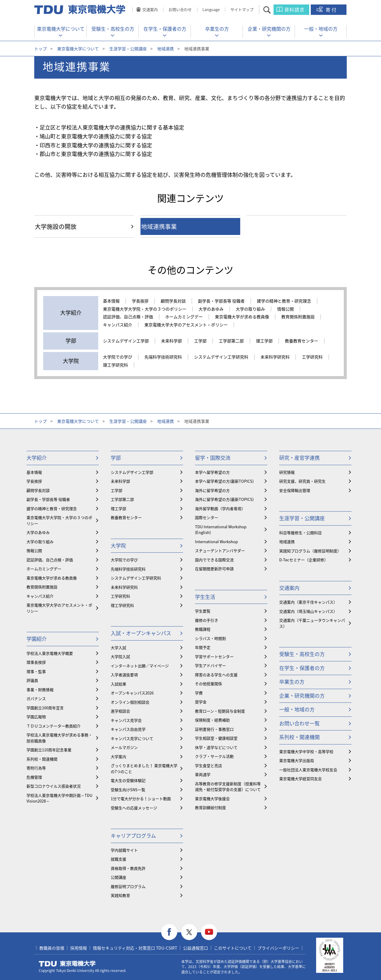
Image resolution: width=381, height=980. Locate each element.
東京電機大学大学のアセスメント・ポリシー (186, 325)
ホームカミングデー (184, 317)
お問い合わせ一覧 (299, 723)
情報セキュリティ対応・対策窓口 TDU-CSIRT (135, 948)
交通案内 (150, 9)
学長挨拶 (140, 301)
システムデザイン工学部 (126, 341)
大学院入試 (120, 656)
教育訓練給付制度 (210, 807)
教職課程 (203, 629)
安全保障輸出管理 (295, 490)
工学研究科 (312, 357)
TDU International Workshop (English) (221, 530)
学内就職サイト (124, 850)
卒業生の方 (217, 29)
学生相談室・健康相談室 (216, 738)
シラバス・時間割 (210, 638)
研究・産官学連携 (299, 458)
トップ (40, 49)
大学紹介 (37, 458)
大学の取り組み (250, 309)
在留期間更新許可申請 (214, 569)
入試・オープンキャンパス (141, 633)
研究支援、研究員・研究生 (302, 481)
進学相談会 (120, 711)
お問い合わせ (180, 9)
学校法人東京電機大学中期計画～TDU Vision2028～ (59, 798)
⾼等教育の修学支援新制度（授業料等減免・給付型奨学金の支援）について (228, 787)
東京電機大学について (61, 29)
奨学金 (201, 702)
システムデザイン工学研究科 (221, 357)
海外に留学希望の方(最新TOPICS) (224, 499)
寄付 (332, 10)
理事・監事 (36, 671)
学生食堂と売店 (209, 765)
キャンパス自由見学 (128, 729)
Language (211, 9)
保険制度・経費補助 (212, 720)
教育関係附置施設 (298, 317)
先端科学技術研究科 (163, 357)
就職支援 (118, 859)
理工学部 (264, 341)
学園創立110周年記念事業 (49, 750)
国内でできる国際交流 (214, 560)
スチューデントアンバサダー (220, 550)
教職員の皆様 (52, 948)
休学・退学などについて (216, 747)
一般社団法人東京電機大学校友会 (308, 770)
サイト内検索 (272, 10)
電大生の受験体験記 (128, 780)
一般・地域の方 (321, 29)
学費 (199, 693)
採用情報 (79, 948)
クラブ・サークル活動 (214, 756)
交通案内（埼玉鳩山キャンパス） (308, 611)
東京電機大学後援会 (212, 799)
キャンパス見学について (132, 738)
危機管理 (34, 777)
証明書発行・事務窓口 (214, 729)
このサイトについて (233, 948)
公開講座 (118, 877)
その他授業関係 (209, 684)
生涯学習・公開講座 (128, 49)
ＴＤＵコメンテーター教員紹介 (54, 726)
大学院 (118, 545)
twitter (189, 932)
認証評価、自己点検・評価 (128, 317)
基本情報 (111, 301)
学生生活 (205, 597)
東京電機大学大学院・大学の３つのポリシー (145, 309)
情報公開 (285, 309)
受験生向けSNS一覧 (128, 790)
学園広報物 (36, 717)
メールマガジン (124, 747)
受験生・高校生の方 (113, 29)
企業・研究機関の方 (269, 29)
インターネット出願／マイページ (140, 666)
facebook (169, 932)
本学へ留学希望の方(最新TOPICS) (224, 481)
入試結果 (118, 684)
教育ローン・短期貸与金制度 (220, 711)
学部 (116, 458)
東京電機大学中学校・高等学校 (306, 751)
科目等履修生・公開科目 (300, 533)
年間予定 (203, 647)
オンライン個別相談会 (130, 702)
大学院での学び (118, 357)
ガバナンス (36, 698)
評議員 (32, 680)
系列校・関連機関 (42, 759)
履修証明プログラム (128, 886)
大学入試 (118, 648)
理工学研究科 (115, 365)
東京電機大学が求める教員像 (242, 317)
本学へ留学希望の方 (212, 472)
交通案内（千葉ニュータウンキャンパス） (312, 623)
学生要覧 (203, 611)
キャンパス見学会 (126, 720)
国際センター (207, 517)
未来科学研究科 (275, 357)
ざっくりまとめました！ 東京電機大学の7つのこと (144, 768)
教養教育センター (302, 341)
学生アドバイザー (210, 665)
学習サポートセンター (214, 656)
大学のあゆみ (211, 309)
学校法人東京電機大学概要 (50, 653)
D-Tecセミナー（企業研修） (304, 560)
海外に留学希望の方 (212, 490)
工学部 (200, 341)
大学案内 (118, 757)
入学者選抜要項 (124, 675)
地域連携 (165, 49)
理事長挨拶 (36, 662)
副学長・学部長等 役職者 (221, 301)
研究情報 (287, 472)
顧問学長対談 (173, 301)
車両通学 (203, 774)
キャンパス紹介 (118, 325)
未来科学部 (171, 341)
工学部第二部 (231, 341)
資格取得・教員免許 (128, 868)
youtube (209, 932)
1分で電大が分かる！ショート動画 (141, 799)
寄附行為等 (36, 768)
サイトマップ (242, 9)
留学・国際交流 (213, 458)
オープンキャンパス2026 (132, 693)
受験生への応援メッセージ (134, 808)
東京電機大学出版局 (297, 760)
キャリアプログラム (133, 835)
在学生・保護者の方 (165, 29)
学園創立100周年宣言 (45, 708)
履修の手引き (207, 620)
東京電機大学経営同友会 (300, 779)
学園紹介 (37, 639)
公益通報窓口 (196, 948)
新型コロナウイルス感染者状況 (54, 786)
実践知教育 (120, 895)
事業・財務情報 (40, 690)
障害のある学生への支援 (216, 675)
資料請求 (294, 10)
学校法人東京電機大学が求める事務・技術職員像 (59, 738)
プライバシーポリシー (278, 948)
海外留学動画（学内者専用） (220, 508)
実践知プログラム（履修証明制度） (310, 551)
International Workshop (216, 542)
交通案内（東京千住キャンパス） (308, 602)
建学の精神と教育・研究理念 (284, 301)
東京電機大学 (67, 964)
